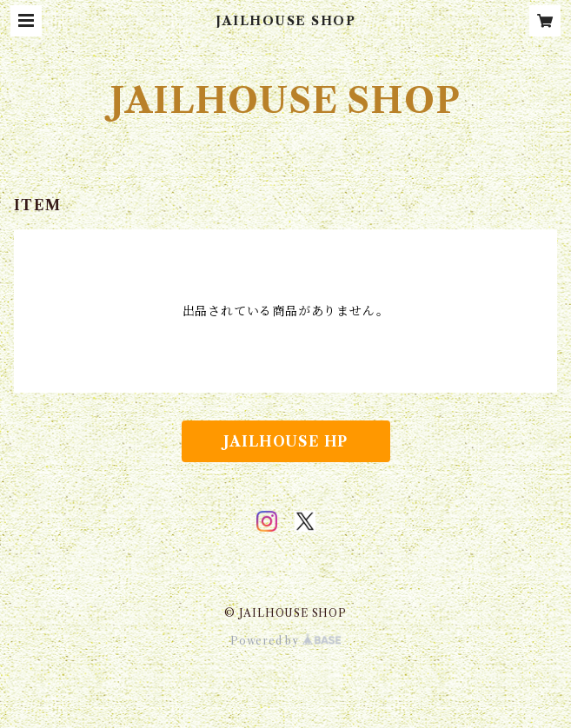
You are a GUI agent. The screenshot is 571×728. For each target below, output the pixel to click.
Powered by (285, 641)
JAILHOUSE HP (286, 441)
